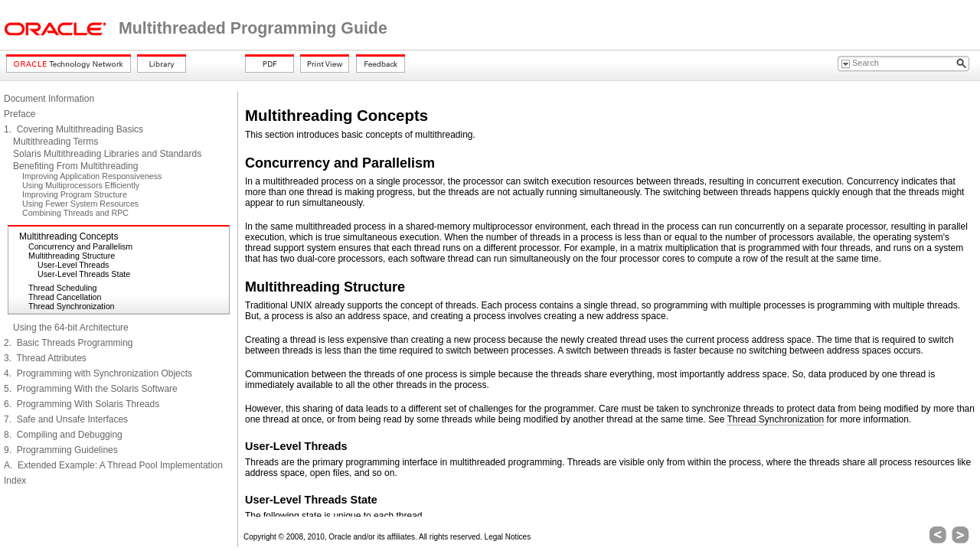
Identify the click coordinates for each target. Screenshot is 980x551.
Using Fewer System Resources (80, 204)
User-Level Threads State (84, 274)
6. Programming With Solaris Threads (82, 404)
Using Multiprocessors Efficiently (81, 185)
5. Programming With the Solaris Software (91, 389)
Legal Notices (508, 537)
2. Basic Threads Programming (69, 343)
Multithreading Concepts (69, 236)
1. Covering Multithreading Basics (73, 129)
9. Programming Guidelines (61, 450)
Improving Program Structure (75, 194)
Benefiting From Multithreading (75, 166)
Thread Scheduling (62, 288)
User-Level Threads (73, 265)
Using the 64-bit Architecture (71, 328)
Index (15, 481)
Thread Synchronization (72, 306)
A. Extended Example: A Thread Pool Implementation (113, 465)
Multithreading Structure (72, 256)
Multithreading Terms (56, 142)
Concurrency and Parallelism (80, 246)
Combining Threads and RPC (75, 213)
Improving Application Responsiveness (92, 176)
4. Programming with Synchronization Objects (98, 373)
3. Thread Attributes (45, 358)
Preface (20, 114)
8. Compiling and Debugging (63, 435)
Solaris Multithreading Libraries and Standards (107, 154)
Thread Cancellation (65, 297)
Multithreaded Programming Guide (253, 28)
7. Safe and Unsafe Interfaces (66, 419)
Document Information (49, 99)
